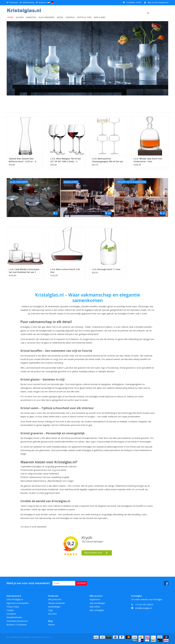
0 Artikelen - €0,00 (132, 2)
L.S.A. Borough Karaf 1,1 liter (106, 269)
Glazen (20, 17)
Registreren (95, 599)
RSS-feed (52, 614)
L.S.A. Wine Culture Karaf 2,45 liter (65, 271)
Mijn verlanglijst (97, 610)
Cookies (10, 610)
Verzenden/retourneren (17, 621)
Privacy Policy (13, 607)
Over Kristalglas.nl (15, 599)
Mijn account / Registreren (156, 2)
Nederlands (49, 3)
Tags (50, 610)
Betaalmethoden (14, 617)
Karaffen (31, 17)
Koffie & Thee (84, 17)
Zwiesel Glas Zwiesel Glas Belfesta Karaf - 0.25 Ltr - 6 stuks (22, 160)
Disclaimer (11, 614)
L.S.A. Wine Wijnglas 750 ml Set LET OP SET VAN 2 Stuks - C (66, 160)
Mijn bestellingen (97, 603)
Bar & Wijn (100, 17)
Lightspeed (47, 637)
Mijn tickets (95, 607)
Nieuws (52, 625)
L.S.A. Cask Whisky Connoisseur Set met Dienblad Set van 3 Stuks (24, 271)
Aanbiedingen (54, 607)
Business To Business (17, 625)
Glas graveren (46, 17)
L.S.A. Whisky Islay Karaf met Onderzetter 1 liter (148, 160)
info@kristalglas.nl (143, 608)
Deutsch (52, 3)
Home (10, 17)
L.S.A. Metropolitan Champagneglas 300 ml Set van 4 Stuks (108, 160)
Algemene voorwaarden (18, 603)
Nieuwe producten (57, 603)
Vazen (60, 17)
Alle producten (55, 599)
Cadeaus (70, 17)
